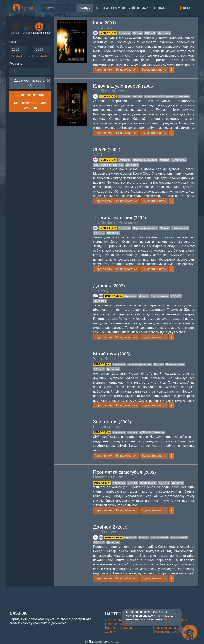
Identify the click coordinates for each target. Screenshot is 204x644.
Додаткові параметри (30, 83)
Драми (110, 632)
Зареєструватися (156, 8)
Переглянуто (103, 70)
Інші (104, 23)
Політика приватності (169, 632)
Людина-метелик (120, 218)
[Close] (176, 612)
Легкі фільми (115, 620)
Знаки (107, 149)
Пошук (85, 8)
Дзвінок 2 (111, 529)
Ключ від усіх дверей (124, 86)
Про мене (118, 8)
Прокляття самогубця (124, 475)
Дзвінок (109, 286)
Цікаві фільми (116, 624)
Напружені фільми (119, 628)
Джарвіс (25, 8)
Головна (101, 8)
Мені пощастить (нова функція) (30, 105)
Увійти (134, 8)
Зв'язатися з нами (168, 628)
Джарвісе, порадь (30, 95)
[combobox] (30, 71)
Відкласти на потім (154, 70)
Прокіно (182, 8)
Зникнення (112, 422)
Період (14, 42)
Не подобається (127, 70)
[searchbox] (30, 71)
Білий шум (112, 354)
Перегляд (16, 64)
